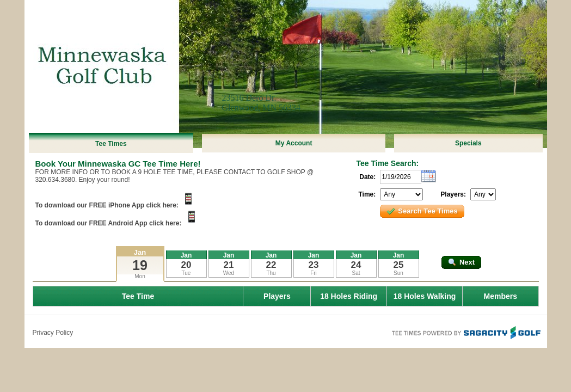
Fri (314, 273)
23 (314, 265)
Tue (186, 273)
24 (356, 265)
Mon (140, 276)
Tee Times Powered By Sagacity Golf (465, 332)
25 (399, 265)
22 (271, 265)
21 (229, 265)
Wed (229, 273)
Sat (356, 273)
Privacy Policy (53, 333)
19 (140, 265)
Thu (271, 273)
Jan (140, 252)
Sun (398, 273)
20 (186, 265)
